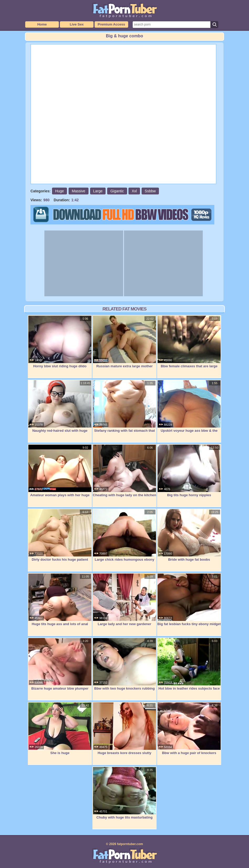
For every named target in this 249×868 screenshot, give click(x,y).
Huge (59, 191)
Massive (78, 191)
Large (98, 191)
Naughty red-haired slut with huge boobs (60, 409)
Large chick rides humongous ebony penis (124, 538)
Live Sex (77, 24)
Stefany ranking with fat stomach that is (124, 409)
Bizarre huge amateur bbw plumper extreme (60, 667)
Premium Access (111, 24)
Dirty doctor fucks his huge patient (60, 535)
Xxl (134, 191)
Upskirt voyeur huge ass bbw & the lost (189, 409)
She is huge (60, 729)
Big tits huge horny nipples (189, 471)
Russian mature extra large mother (124, 342)
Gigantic (117, 191)
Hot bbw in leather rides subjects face (189, 664)
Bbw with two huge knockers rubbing (124, 664)
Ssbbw (150, 191)
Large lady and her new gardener (124, 600)
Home (42, 24)
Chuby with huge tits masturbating (124, 793)
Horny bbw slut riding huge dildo (60, 342)
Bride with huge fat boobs (189, 535)
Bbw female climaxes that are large (189, 342)
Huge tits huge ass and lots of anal (60, 600)
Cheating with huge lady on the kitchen (124, 471)
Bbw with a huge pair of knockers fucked (189, 731)
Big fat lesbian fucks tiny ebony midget (189, 600)
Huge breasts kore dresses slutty (124, 729)
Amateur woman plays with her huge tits (60, 473)
